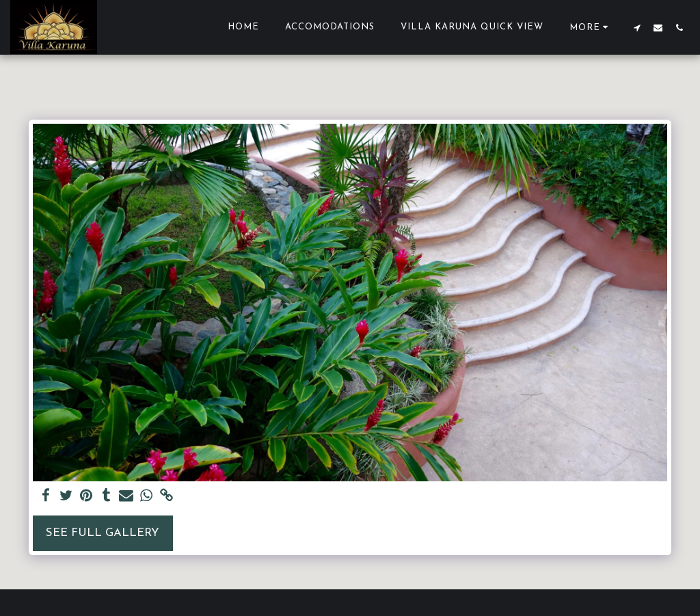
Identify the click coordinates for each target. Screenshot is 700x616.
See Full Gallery (103, 533)
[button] (637, 27)
